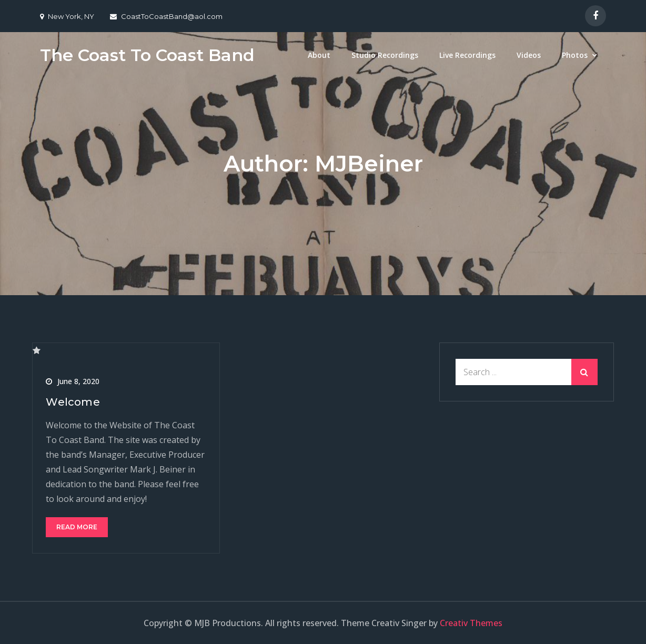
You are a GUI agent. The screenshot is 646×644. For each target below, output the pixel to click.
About (319, 55)
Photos (575, 55)
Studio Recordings (385, 55)
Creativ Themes (471, 623)
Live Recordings (467, 55)
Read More (77, 527)
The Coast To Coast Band (147, 55)
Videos (529, 55)
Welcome (73, 402)
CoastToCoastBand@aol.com (166, 16)
